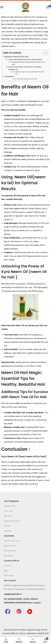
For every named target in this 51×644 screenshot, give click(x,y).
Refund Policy (10, 551)
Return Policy (10, 546)
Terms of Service (12, 541)
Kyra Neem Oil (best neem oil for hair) (27, 79)
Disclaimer (9, 556)
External (7, 531)
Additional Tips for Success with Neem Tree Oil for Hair (30, 73)
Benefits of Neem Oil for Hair (17, 57)
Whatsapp (9, 576)
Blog (6, 571)
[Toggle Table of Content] (44, 53)
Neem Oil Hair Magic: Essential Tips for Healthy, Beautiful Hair (25, 68)
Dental (7, 526)
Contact (8, 566)
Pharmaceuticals (12, 521)
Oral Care (8, 511)
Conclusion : (10, 76)
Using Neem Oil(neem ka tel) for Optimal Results (25, 60)
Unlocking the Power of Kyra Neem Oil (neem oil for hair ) (29, 63)
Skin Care (8, 516)
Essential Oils (10, 506)
